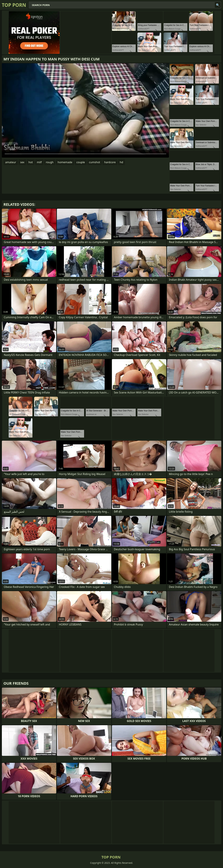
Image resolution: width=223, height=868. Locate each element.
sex (22, 162)
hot (31, 162)
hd (121, 162)
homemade (65, 162)
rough (50, 162)
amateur (11, 162)
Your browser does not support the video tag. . (85, 110)
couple (81, 162)
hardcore (110, 162)
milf (39, 162)
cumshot (95, 162)
